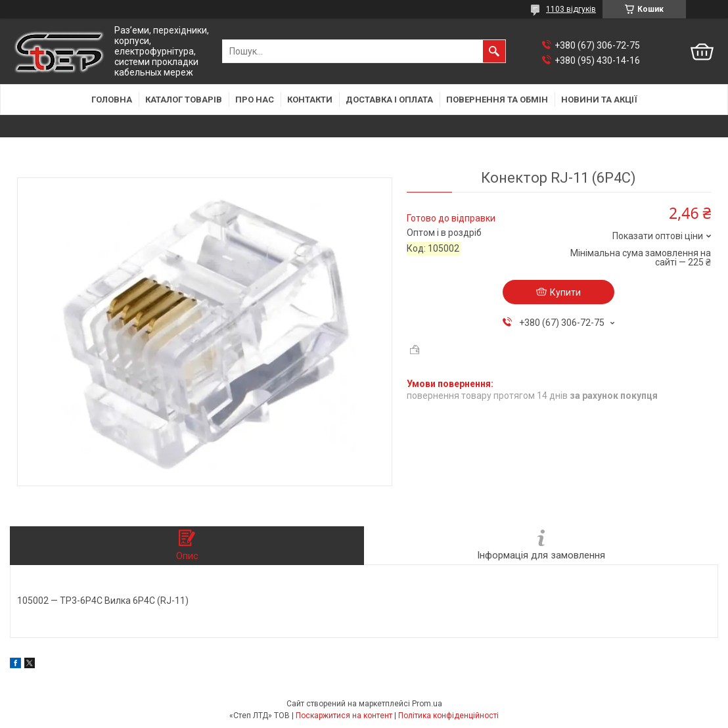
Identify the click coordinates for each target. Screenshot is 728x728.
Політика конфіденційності (448, 716)
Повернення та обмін (497, 100)
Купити (565, 292)
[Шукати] (494, 51)
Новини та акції (599, 100)
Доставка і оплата (389, 100)
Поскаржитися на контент (344, 716)
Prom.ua (427, 704)
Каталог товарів (184, 100)
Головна (112, 100)
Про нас (255, 100)
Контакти (310, 100)
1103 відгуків (571, 9)
